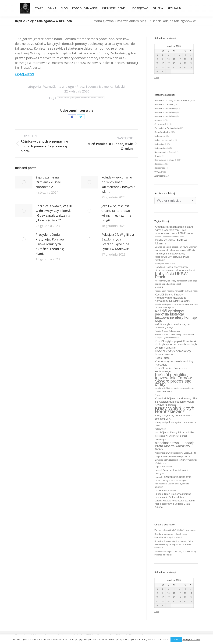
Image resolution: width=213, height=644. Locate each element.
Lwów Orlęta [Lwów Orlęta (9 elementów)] (160, 439)
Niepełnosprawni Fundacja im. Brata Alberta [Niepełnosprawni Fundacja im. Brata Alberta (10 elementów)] (175, 453)
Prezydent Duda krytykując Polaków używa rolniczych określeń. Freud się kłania (50, 244)
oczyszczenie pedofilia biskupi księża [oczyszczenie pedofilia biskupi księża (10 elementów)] (172, 456)
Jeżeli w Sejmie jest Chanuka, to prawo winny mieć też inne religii (116, 213)
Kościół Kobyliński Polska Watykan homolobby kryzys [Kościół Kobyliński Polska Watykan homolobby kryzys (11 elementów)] (173, 326)
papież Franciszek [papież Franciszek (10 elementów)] (163, 467)
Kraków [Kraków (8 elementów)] (158, 395)
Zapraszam (160, 176)
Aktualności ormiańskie (165, 108)
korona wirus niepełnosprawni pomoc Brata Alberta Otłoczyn (81, 98)
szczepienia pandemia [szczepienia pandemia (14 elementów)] (178, 477)
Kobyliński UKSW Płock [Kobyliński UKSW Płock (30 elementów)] (171, 275)
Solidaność (160, 164)
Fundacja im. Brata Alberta (167, 128)
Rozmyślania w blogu (58, 87)
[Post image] (24, 182)
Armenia (158, 120)
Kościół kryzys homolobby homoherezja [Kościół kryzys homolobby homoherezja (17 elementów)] (173, 353)
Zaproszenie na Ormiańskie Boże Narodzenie (48, 182)
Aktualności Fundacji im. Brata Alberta (172, 100)
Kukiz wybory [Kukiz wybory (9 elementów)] (161, 429)
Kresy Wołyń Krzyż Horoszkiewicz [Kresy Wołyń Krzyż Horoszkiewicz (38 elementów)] (174, 410)
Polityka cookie (192, 639)
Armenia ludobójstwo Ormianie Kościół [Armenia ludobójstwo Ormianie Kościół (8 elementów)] (169, 237)
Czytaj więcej (24, 74)
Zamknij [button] (176, 640)
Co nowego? (160, 124)
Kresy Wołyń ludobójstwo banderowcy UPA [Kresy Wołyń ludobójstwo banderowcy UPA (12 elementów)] (175, 424)
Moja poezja (160, 136)
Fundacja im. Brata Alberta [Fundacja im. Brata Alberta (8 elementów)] (165, 264)
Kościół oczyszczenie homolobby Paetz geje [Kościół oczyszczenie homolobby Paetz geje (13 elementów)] (174, 363)
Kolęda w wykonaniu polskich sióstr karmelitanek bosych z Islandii (118, 184)
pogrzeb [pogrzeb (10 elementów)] (159, 477)
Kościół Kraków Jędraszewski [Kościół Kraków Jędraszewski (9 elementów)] (168, 331)
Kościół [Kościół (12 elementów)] (159, 287)
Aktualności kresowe (164, 104)
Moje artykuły (161, 144)
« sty (157, 77)
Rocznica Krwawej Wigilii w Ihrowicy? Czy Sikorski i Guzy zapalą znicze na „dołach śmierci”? (54, 213)
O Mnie (158, 156)
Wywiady (159, 172)
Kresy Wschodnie (162, 132)
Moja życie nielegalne (164, 140)
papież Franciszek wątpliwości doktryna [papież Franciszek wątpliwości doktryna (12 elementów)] (171, 472)
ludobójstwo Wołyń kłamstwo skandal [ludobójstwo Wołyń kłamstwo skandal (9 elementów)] (171, 436)
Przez (101, 87)
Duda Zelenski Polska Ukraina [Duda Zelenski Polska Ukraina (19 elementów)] (171, 242)
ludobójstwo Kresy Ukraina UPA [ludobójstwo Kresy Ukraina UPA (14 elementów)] (174, 432)
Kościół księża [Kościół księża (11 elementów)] (162, 358)
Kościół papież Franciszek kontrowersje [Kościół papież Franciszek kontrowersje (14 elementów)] (171, 370)
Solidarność (160, 168)
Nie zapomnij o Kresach (165, 152)
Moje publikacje (162, 148)
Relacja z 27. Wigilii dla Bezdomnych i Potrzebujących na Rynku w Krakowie (118, 242)
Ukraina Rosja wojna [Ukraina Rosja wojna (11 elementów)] (165, 490)
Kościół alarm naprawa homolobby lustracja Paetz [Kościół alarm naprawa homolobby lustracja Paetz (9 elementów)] (176, 291)
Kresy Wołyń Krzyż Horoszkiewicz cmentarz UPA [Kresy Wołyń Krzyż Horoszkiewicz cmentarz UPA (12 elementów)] (173, 417)
